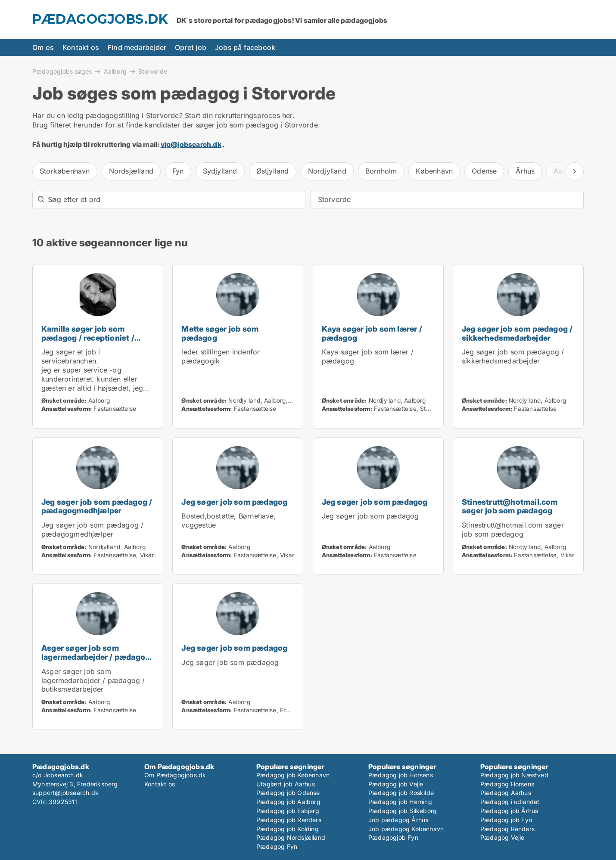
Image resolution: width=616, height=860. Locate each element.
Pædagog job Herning (400, 802)
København (434, 171)
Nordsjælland (131, 171)
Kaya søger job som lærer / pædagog (372, 333)
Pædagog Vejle (502, 837)
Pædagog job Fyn (506, 820)
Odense (484, 171)
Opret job (191, 47)
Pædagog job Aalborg (288, 802)
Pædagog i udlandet (510, 802)
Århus (525, 171)
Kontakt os (81, 47)
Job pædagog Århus (398, 820)
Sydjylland (220, 171)
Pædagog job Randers (289, 820)
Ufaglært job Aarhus (286, 784)
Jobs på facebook (245, 47)
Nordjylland (327, 171)
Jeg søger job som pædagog (234, 502)
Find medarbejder (137, 47)
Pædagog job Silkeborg (403, 811)
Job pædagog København (406, 829)
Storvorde (153, 71)
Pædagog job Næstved (514, 775)
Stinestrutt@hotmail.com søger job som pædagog (510, 506)
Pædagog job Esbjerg (288, 811)
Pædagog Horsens (507, 784)
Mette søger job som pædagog (220, 333)
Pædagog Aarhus (506, 793)
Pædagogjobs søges (62, 71)
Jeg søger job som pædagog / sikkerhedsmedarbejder (517, 333)
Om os (43, 47)
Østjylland (273, 171)
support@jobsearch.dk (65, 793)
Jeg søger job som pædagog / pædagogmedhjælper (97, 506)
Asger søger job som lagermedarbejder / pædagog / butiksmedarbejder (96, 657)
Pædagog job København (293, 775)
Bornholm (381, 171)
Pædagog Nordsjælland (291, 837)
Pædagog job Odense (288, 793)
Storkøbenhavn (65, 171)
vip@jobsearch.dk (191, 144)
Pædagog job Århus (509, 811)
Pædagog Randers (507, 829)
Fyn (178, 171)
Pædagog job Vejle (396, 784)
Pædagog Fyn (277, 846)
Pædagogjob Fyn (393, 837)
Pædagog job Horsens (401, 775)
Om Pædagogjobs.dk (175, 775)
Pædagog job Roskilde (401, 793)
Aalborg (115, 71)
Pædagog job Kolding (288, 829)
